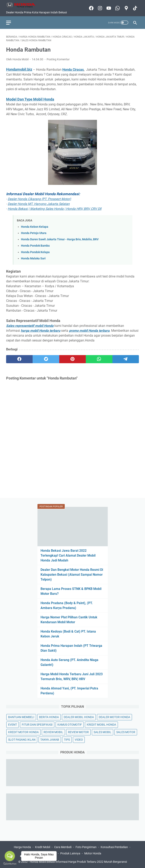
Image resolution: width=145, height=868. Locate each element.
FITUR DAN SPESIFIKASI (37, 725)
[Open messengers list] (10, 856)
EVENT (13, 725)
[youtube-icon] (108, 8)
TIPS (67, 740)
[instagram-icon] (99, 8)
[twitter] (46, 359)
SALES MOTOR (126, 732)
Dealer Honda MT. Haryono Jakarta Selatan (39, 204)
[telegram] (126, 359)
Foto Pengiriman (86, 847)
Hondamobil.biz (19, 69)
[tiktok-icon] (135, 8)
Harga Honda (22, 847)
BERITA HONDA (49, 717)
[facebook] (19, 359)
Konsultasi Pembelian (114, 847)
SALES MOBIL (103, 732)
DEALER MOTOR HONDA (114, 717)
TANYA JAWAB (50, 740)
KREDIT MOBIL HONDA (101, 725)
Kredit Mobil (43, 847)
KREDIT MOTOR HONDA (23, 732)
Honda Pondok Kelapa (35, 252)
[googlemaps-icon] (126, 8)
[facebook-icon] (91, 8)
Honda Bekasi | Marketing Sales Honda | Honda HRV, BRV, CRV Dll (55, 209)
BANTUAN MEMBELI (21, 717)
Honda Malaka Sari (33, 258)
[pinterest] (72, 359)
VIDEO (79, 740)
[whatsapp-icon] (117, 8)
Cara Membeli (63, 847)
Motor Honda (93, 853)
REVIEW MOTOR (78, 732)
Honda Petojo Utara (34, 233)
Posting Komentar (58, 59)
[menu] (11, 23)
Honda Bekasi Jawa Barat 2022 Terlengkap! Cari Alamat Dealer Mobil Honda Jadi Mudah (68, 555)
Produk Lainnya (70, 853)
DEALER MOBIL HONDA (79, 717)
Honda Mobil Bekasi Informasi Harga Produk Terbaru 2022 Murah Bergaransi (78, 862)
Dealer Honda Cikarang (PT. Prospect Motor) (39, 199)
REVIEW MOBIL (53, 732)
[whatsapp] (99, 359)
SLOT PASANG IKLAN (22, 740)
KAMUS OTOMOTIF (70, 725)
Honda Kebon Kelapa (35, 227)
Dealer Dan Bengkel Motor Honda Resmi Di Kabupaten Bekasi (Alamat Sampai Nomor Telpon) (72, 575)
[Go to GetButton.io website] (10, 864)
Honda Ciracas (73, 70)
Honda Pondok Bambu (35, 246)
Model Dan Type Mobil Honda (30, 99)
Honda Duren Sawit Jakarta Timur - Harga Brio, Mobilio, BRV (60, 239)
